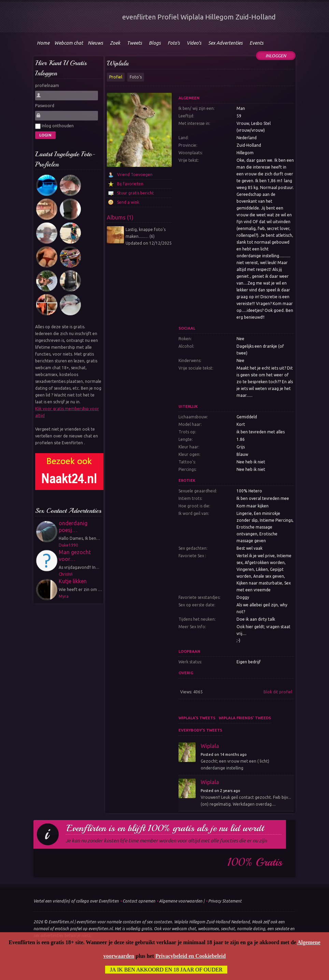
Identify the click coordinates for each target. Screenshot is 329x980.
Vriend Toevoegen (135, 175)
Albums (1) (120, 217)
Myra (64, 596)
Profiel (116, 77)
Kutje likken (73, 581)
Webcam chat (69, 43)
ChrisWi (66, 574)
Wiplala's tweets (197, 718)
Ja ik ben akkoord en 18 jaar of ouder (166, 970)
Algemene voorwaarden (181, 901)
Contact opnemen (139, 901)
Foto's (136, 77)
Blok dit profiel (278, 692)
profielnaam (47, 85)
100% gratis (255, 862)
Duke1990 (68, 545)
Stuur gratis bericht (135, 193)
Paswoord (45, 106)
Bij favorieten (130, 184)
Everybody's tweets (200, 730)
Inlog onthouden (54, 126)
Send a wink (128, 202)
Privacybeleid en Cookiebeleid (190, 956)
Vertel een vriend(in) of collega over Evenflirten (76, 901)
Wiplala (118, 63)
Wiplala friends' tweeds (245, 718)
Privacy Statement (225, 901)
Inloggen (276, 56)
